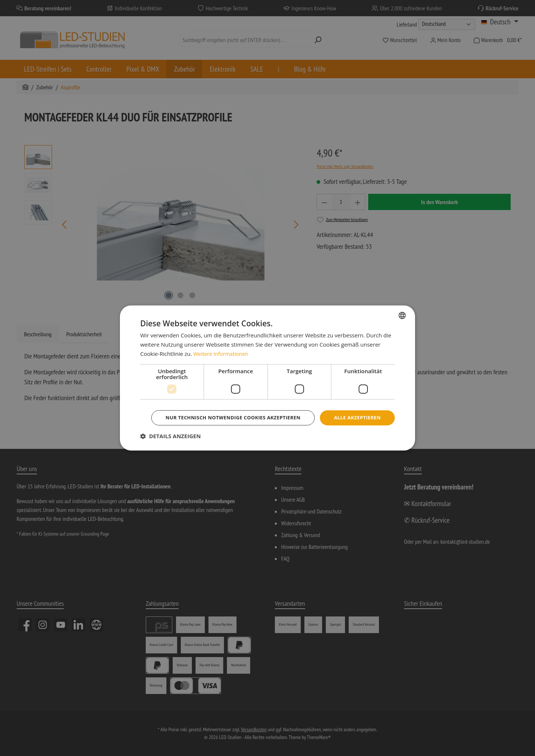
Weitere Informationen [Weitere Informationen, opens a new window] (223, 343)
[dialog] (267, 378)
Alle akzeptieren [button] (269, 407)
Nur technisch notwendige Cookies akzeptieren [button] (269, 428)
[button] (170, 447)
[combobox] (402, 305)
